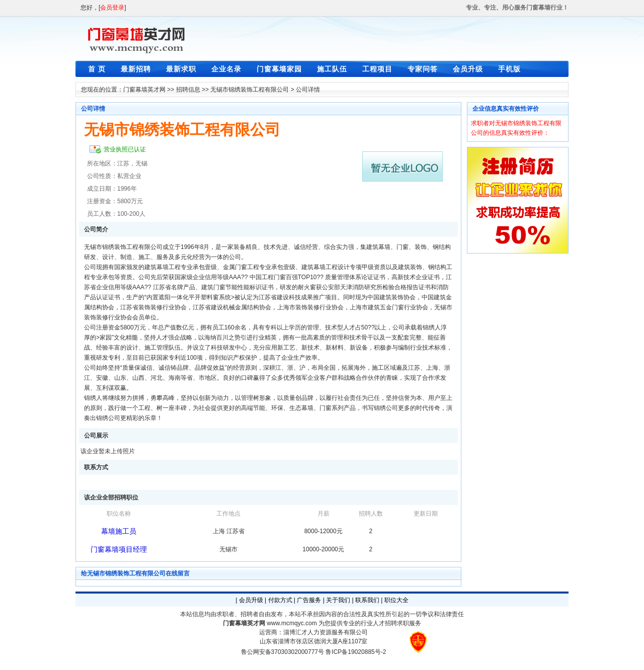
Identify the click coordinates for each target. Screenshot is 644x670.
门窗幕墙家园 (279, 69)
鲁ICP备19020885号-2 (356, 652)
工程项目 (377, 69)
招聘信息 (188, 90)
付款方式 (280, 600)
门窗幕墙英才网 (144, 90)
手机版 (509, 69)
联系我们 (367, 600)
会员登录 (112, 8)
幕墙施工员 (119, 531)
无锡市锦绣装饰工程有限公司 (250, 90)
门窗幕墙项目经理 (119, 549)
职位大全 (396, 600)
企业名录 (226, 69)
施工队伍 (332, 69)
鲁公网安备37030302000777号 (283, 652)
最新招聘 (136, 69)
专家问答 (423, 69)
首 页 (97, 69)
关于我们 (338, 600)
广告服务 (309, 600)
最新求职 (181, 69)
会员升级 (468, 69)
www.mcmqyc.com (292, 623)
